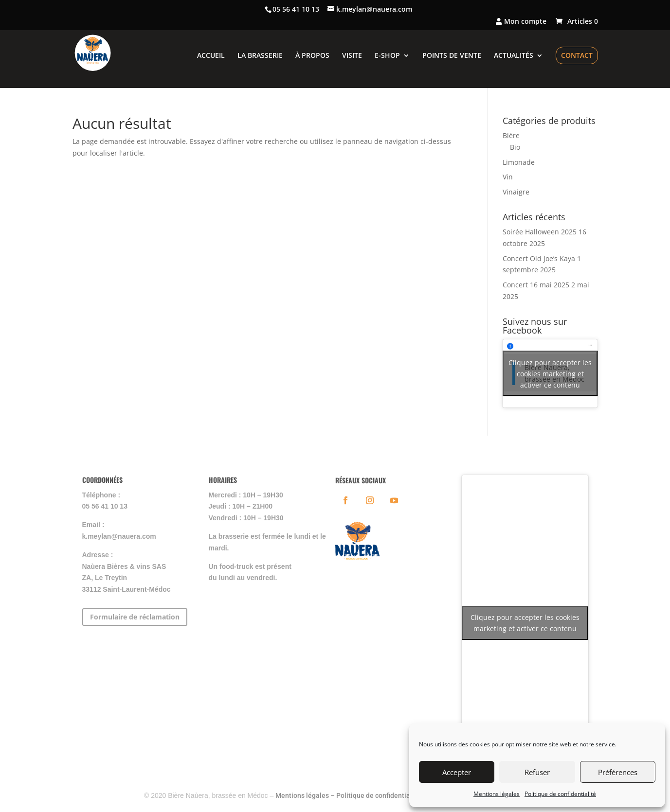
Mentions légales (497, 794)
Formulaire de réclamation (135, 617)
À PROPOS (312, 56)
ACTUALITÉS (514, 56)
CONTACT (577, 55)
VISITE (352, 56)
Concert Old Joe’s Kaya (539, 258)
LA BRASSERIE (260, 56)
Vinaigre (516, 192)
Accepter (457, 772)
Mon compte (521, 22)
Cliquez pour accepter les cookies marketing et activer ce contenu (550, 373)
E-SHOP (387, 56)
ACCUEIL (211, 56)
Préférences (618, 772)
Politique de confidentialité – (381, 795)
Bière (511, 135)
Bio (515, 147)
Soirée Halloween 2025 (540, 232)
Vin (508, 177)
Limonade (519, 162)
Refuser (537, 772)
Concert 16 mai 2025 (536, 285)
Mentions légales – (306, 795)
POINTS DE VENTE (452, 56)
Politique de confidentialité (560, 794)
